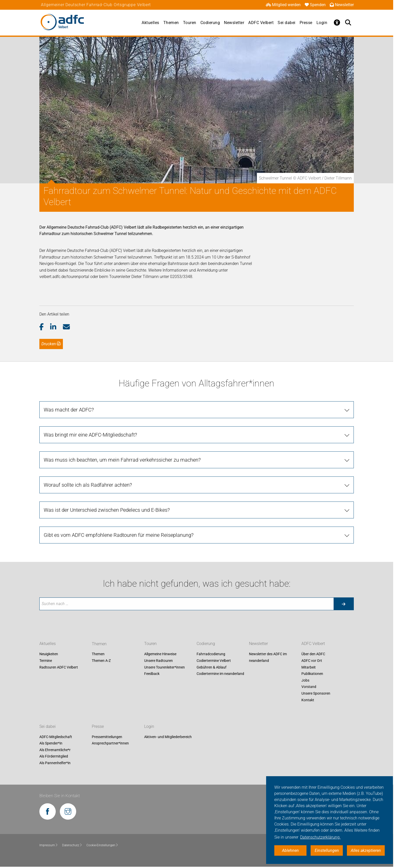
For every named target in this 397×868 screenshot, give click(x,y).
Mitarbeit (309, 667)
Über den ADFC (313, 654)
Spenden (315, 5)
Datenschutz (72, 845)
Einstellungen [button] (327, 850)
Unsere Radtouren (158, 661)
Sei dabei (287, 23)
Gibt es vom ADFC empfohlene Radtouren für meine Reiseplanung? (119, 535)
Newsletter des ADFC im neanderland (268, 658)
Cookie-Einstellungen (102, 845)
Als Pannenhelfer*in (55, 763)
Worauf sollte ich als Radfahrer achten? (88, 485)
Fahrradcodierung (211, 654)
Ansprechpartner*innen (110, 743)
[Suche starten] (344, 604)
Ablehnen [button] (290, 850)
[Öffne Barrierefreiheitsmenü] (337, 23)
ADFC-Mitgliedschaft (56, 737)
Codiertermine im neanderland (220, 674)
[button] (45, 327)
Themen (171, 23)
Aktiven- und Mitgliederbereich (168, 737)
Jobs (305, 680)
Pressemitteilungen (107, 737)
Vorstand (309, 687)
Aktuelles (150, 23)
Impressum (49, 845)
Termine (46, 661)
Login (322, 23)
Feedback (152, 674)
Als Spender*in (51, 743)
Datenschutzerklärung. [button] (320, 837)
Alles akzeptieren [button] (366, 850)
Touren (190, 23)
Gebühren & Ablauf (212, 667)
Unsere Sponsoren (316, 693)
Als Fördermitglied (54, 756)
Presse (306, 23)
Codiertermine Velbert (214, 661)
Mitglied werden (283, 5)
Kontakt (308, 700)
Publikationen (312, 674)
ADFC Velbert (261, 23)
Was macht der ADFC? (69, 410)
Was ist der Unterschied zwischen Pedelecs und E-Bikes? (107, 510)
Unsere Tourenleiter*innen (165, 667)
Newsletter (342, 5)
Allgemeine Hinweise (160, 654)
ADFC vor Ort (312, 661)
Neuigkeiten (49, 654)
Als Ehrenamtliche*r (55, 750)
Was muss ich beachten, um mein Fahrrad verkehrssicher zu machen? (122, 460)
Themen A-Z (101, 661)
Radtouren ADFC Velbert (59, 667)
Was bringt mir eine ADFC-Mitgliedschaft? (90, 435)
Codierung (210, 23)
